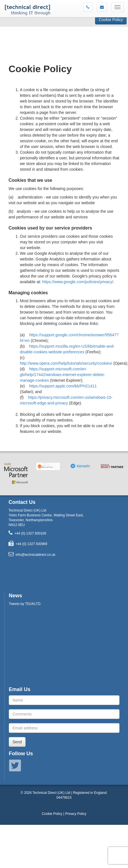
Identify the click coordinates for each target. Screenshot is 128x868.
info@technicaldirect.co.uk (35, 555)
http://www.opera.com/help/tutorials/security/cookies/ (66, 363)
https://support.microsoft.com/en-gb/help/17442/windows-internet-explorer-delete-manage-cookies (62, 375)
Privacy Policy (76, 814)
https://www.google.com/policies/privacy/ (78, 282)
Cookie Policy (111, 20)
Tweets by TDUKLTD (25, 604)
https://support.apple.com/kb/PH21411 (63, 386)
